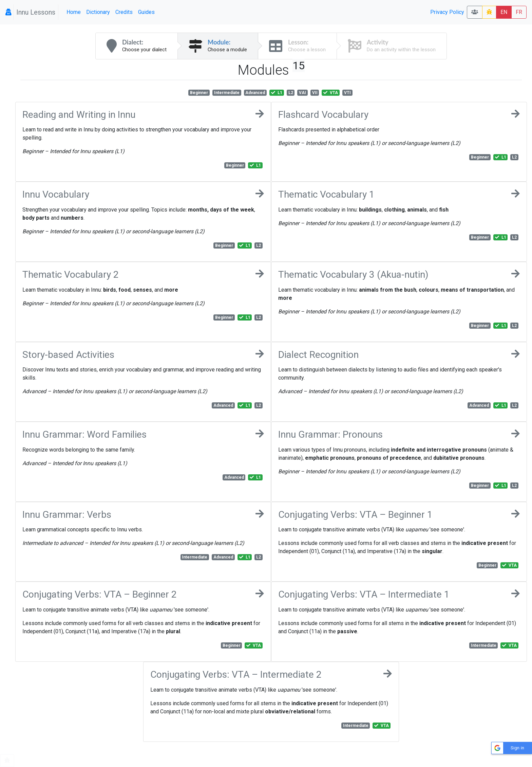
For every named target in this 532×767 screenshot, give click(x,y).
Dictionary (98, 12)
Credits (124, 12)
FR (519, 12)
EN (504, 12)
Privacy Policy (447, 12)
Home (74, 12)
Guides (146, 12)
